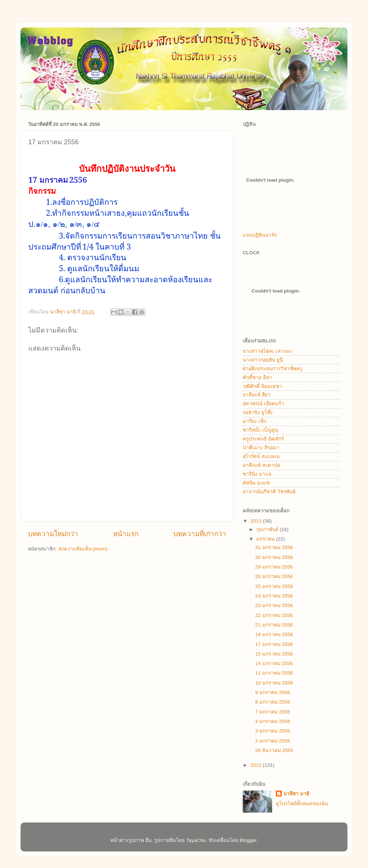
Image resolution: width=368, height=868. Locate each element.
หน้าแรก (126, 534)
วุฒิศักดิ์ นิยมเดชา (262, 386)
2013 (257, 521)
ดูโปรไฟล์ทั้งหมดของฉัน (302, 804)
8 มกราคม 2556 (273, 702)
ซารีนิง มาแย (257, 474)
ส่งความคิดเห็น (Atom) (83, 549)
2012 (257, 765)
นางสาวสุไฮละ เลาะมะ (267, 351)
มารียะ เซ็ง (255, 421)
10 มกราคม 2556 (274, 683)
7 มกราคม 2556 (273, 712)
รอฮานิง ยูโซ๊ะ (258, 412)
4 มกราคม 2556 (273, 721)
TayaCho (196, 840)
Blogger (248, 840)
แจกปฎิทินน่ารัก (260, 235)
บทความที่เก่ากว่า (200, 534)
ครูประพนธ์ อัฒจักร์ (263, 439)
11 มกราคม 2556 (274, 673)
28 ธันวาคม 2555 (274, 750)
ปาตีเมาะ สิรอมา (261, 448)
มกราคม (266, 539)
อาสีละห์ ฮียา (257, 395)
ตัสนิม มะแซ (256, 483)
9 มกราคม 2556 (273, 692)
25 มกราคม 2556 (274, 586)
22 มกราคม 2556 (274, 615)
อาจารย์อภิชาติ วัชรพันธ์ (269, 492)
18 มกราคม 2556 (274, 634)
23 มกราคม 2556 (274, 605)
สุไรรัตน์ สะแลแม (261, 456)
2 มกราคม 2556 (273, 741)
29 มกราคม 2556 (274, 567)
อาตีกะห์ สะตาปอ (261, 465)
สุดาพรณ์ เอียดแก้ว (264, 404)
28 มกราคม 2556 (274, 576)
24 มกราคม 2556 (274, 596)
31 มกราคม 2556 (274, 547)
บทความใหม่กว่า (53, 534)
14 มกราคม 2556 (274, 663)
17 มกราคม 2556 (274, 644)
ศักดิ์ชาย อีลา (257, 377)
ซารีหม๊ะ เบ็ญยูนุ (260, 430)
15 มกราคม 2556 (274, 654)
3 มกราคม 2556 (273, 731)
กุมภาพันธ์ (268, 529)
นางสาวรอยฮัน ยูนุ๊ (263, 360)
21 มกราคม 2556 (274, 625)
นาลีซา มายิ (296, 794)
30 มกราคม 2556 (274, 557)
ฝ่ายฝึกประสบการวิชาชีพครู (273, 369)
